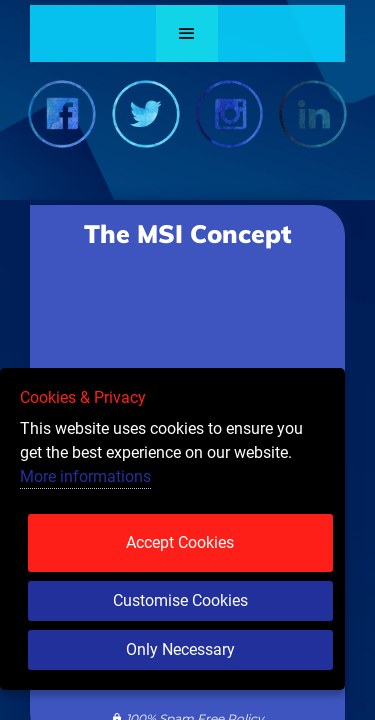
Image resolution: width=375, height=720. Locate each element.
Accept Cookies (180, 542)
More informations (85, 476)
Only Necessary (180, 649)
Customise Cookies (180, 600)
